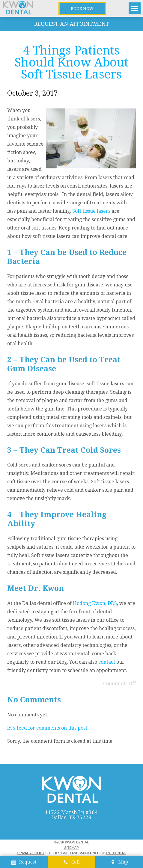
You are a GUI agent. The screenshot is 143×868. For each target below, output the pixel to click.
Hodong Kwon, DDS (95, 603)
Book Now (82, 9)
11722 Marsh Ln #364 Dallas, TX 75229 (71, 815)
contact (107, 662)
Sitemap (71, 848)
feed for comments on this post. (48, 728)
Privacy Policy (31, 853)
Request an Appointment (72, 24)
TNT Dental (116, 853)
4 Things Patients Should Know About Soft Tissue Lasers (71, 62)
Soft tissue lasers (91, 211)
